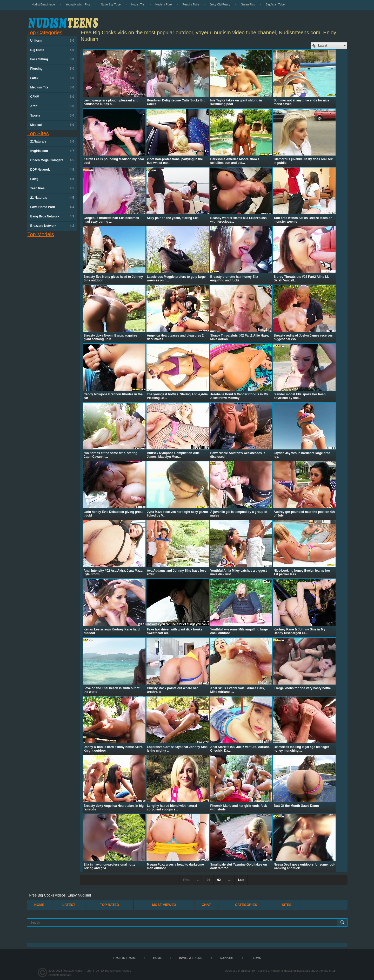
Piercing (52, 69)
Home (39, 905)
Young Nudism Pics (78, 4)
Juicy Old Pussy (220, 4)
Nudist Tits (138, 4)
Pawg (52, 179)
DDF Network (52, 170)
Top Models (41, 234)
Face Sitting (52, 59)
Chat (206, 905)
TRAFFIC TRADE (124, 958)
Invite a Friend (191, 958)
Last (241, 880)
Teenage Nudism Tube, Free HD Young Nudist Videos (97, 971)
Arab (52, 106)
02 (219, 880)
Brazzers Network (52, 226)
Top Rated (110, 905)
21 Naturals (52, 198)
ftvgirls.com (52, 151)
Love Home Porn (52, 207)
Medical (52, 125)
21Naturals (52, 141)
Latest (69, 905)
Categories (246, 905)
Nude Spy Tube (111, 4)
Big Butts (52, 50)
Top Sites (38, 133)
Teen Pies (52, 188)
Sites (287, 905)
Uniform (52, 41)
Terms (256, 958)
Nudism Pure (164, 4)
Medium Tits (52, 87)
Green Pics (248, 4)
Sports (52, 115)
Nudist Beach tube (43, 4)
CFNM (52, 97)
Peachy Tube (191, 4)
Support (227, 958)
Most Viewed (164, 905)
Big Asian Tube (275, 4)
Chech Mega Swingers (52, 160)
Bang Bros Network (52, 216)
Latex (52, 78)
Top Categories (45, 33)
